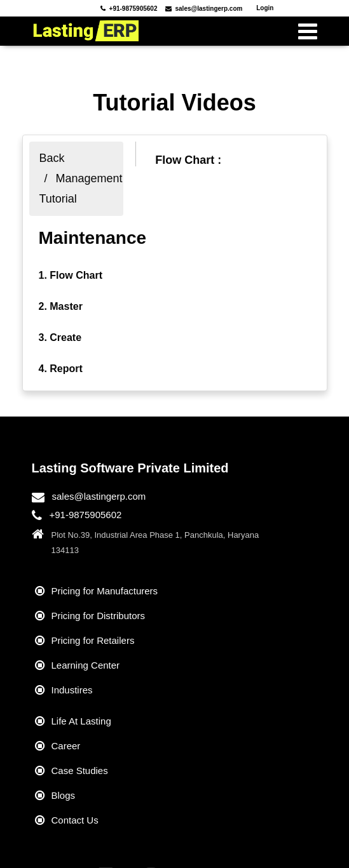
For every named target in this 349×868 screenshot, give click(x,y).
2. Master (61, 306)
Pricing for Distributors (99, 616)
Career (66, 746)
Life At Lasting (81, 721)
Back (52, 158)
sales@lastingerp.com (99, 496)
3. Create (60, 337)
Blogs (64, 795)
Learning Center (86, 665)
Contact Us (75, 820)
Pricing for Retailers (93, 640)
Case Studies (80, 771)
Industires (72, 690)
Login (265, 8)
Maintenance (93, 238)
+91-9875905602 (86, 515)
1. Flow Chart (71, 275)
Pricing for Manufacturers (105, 591)
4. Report (61, 369)
